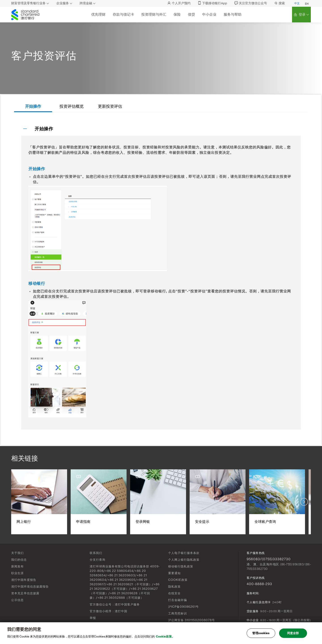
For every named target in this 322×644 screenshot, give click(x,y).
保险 (177, 14)
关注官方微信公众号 (251, 3)
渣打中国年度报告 (24, 580)
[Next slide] (304, 502)
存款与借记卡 (123, 14)
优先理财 (98, 14)
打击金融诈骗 (178, 600)
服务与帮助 (232, 14)
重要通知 (174, 573)
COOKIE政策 (178, 580)
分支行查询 (97, 560)
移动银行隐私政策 (181, 566)
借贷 (191, 14)
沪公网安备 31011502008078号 (192, 620)
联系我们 (96, 553)
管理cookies (261, 636)
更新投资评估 (110, 106)
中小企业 (209, 14)
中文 (297, 3)
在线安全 (174, 593)
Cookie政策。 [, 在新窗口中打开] (165, 639)
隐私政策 (174, 587)
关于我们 (17, 553)
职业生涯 (17, 573)
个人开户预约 (179, 3)
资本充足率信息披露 (25, 593)
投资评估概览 (72, 106)
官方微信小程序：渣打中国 (108, 611)
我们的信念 (19, 560)
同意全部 (293, 636)
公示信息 (17, 600)
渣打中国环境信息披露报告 (30, 587)
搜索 (280, 3)
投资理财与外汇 (154, 14)
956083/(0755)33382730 (269, 559)
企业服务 (63, 3)
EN (307, 4)
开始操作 (33, 106)
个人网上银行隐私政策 (184, 560)
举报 (93, 618)
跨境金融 (86, 3)
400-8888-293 (259, 584)
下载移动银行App (212, 3)
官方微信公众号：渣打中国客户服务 (115, 604)
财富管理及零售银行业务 (28, 3)
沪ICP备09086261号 (183, 607)
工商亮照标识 (178, 613)
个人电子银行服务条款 (184, 553)
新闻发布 (17, 566)
